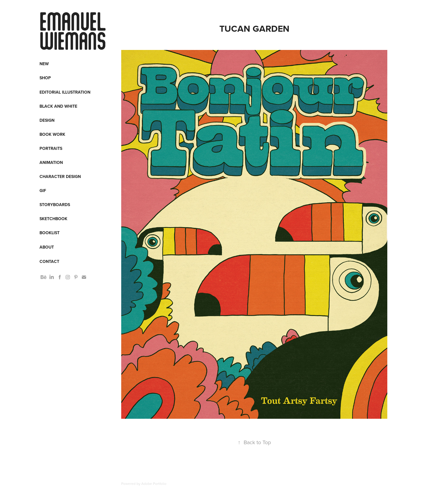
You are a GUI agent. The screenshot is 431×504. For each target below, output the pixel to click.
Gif (43, 191)
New (44, 64)
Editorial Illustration (65, 92)
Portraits (51, 148)
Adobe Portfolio (154, 484)
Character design (60, 176)
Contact (49, 261)
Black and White (58, 106)
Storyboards (55, 205)
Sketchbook (53, 219)
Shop (45, 78)
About (47, 247)
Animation (51, 162)
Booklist (50, 233)
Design (47, 120)
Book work (52, 134)
